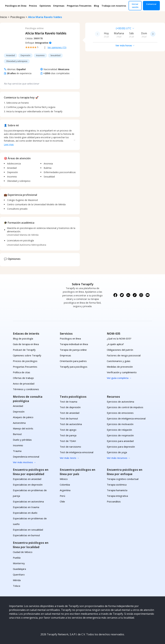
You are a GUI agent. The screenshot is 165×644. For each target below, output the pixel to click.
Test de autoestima (71, 424)
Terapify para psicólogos (74, 367)
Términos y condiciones (26, 389)
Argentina (65, 490)
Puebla (17, 558)
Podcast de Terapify (24, 350)
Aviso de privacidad (24, 384)
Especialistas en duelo (25, 513)
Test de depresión (70, 407)
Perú (62, 496)
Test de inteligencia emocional (77, 452)
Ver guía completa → (119, 378)
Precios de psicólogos (25, 361)
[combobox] (103, 28)
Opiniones (45, 6)
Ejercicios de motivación (120, 424)
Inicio (4, 17)
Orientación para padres (73, 361)
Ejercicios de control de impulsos (125, 407)
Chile (62, 501)
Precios (33, 6)
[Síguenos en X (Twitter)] (122, 295)
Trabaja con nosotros (114, 6)
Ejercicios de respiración (120, 435)
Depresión (19, 412)
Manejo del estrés (23, 428)
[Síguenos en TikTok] (135, 295)
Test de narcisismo (70, 447)
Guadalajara (19, 569)
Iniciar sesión (135, 6)
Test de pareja (68, 435)
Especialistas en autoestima (28, 501)
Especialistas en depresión (28, 485)
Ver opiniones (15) (57, 47)
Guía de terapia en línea (26, 344)
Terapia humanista (117, 490)
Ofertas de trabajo (23, 378)
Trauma (17, 451)
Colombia (65, 485)
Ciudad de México (23, 552)
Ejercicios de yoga (117, 452)
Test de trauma (68, 402)
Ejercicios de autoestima (120, 402)
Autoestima (19, 423)
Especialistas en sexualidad (28, 530)
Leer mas (9, 144)
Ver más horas (125, 45)
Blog (96, 6)
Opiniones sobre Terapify (27, 355)
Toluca (17, 586)
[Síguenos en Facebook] (115, 295)
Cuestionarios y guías (119, 361)
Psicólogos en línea (16, 6)
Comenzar (151, 4)
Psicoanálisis (114, 501)
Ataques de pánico (23, 417)
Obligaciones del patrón (120, 350)
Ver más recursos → (119, 458)
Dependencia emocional (26, 457)
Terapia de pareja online (73, 350)
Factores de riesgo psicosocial (124, 355)
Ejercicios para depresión (121, 447)
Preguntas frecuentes (79, 6)
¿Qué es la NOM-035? (119, 338)
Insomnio (18, 445)
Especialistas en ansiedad (27, 479)
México (64, 479)
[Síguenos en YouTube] (148, 295)
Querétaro (19, 575)
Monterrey (19, 563)
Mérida (17, 580)
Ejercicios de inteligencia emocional (126, 418)
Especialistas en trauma (26, 507)
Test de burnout (69, 418)
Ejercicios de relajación (119, 430)
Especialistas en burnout (26, 535)
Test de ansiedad (70, 413)
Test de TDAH (68, 441)
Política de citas (22, 372)
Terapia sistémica (117, 485)
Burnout (17, 434)
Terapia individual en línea (74, 344)
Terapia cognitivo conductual (123, 479)
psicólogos (18, 17)
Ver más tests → (70, 458)
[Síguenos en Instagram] (141, 295)
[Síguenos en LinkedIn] (128, 295)
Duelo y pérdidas (22, 440)
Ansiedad (18, 406)
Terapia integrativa (117, 496)
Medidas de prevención (120, 367)
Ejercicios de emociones (120, 413)
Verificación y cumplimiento (122, 372)
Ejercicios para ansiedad (120, 441)
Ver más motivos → (24, 462)
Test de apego (68, 430)
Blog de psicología (23, 338)
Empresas (59, 6)
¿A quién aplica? (115, 344)
